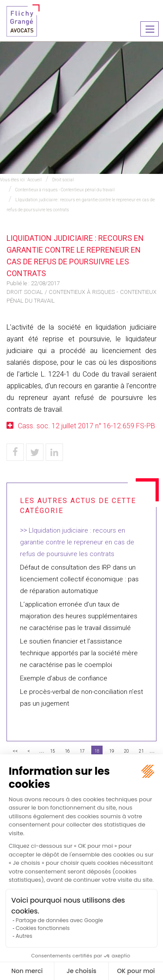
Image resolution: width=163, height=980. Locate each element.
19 (112, 751)
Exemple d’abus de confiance (64, 678)
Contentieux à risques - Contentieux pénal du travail (65, 190)
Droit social (63, 180)
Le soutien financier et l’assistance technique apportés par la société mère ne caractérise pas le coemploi (79, 653)
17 (82, 751)
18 (97, 751)
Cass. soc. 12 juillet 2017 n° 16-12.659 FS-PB (86, 426)
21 (141, 751)
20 (126, 751)
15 (53, 751)
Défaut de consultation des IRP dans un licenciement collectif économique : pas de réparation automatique (79, 579)
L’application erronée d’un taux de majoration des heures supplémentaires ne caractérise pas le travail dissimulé (79, 616)
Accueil (35, 180)
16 (67, 751)
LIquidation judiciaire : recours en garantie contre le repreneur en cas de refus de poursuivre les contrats (77, 542)
